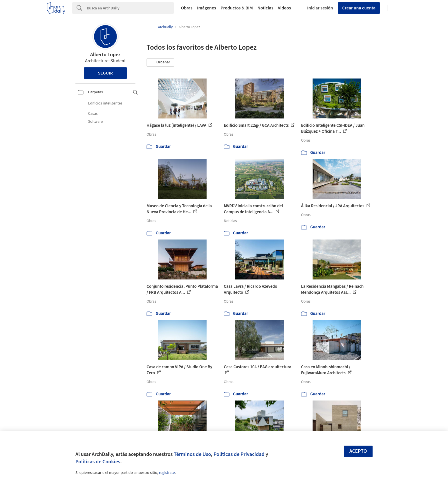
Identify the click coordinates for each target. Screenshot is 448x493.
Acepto (358, 451)
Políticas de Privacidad (239, 454)
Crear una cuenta (359, 8)
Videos (285, 8)
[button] (160, 63)
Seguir (105, 73)
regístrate (167, 473)
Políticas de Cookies (98, 462)
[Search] (130, 8)
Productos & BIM (237, 8)
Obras (187, 8)
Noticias (265, 8)
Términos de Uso (192, 454)
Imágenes (207, 8)
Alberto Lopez (105, 55)
